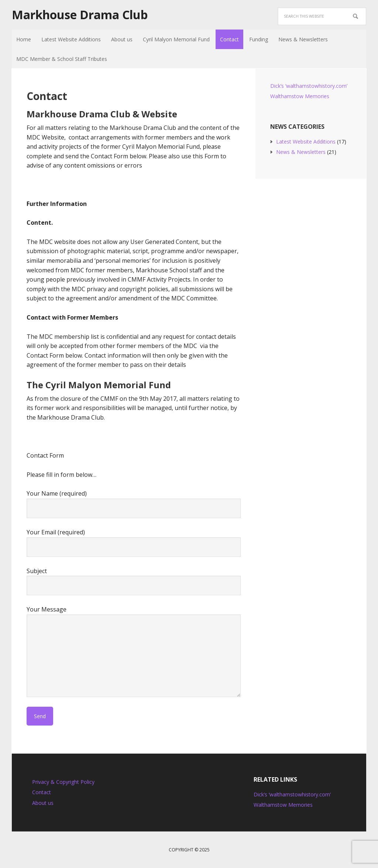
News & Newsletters (301, 152)
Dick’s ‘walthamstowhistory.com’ (309, 86)
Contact (42, 792)
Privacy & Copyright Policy (63, 782)
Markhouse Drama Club (80, 15)
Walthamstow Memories (300, 96)
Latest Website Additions (306, 142)
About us (43, 803)
